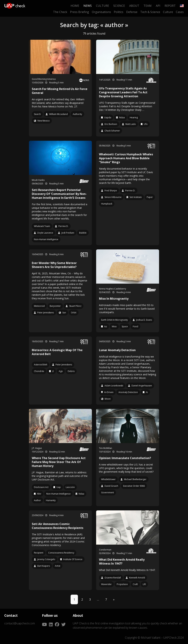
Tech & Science (150, 12)
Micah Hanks (38, 180)
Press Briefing (80, 12)
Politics (119, 12)
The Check (60, 12)
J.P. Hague (37, 448)
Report (170, 6)
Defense (132, 12)
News (88, 6)
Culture (102, 6)
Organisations (101, 12)
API (158, 6)
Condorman (105, 550)
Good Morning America (44, 79)
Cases (180, 12)
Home (75, 6)
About (134, 6)
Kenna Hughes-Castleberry (112, 289)
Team (148, 6)
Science (119, 6)
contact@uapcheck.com (20, 623)
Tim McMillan (106, 448)
